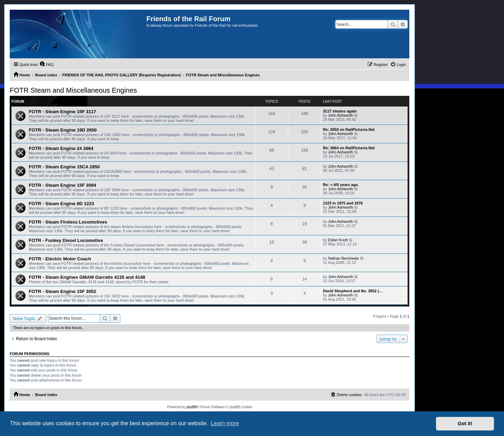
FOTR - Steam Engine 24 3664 (61, 148)
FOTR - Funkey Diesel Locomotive (66, 240)
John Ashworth (341, 115)
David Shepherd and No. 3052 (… (353, 291)
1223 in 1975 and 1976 (343, 203)
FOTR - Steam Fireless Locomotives (68, 222)
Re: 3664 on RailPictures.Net (349, 148)
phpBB (191, 407)
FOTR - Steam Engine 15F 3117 (62, 112)
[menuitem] (46, 65)
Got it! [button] (465, 424)
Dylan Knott (338, 240)
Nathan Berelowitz (344, 258)
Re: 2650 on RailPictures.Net (349, 129)
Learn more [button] (225, 423)
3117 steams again (340, 111)
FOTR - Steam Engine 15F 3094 (62, 185)
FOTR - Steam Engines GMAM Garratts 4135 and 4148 (87, 277)
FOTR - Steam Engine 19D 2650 (63, 130)
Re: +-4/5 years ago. (341, 185)
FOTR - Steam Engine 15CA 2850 (64, 167)
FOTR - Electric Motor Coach (60, 259)
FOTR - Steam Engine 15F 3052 (62, 291)
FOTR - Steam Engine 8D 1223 (61, 204)
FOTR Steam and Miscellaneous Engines (73, 90)
